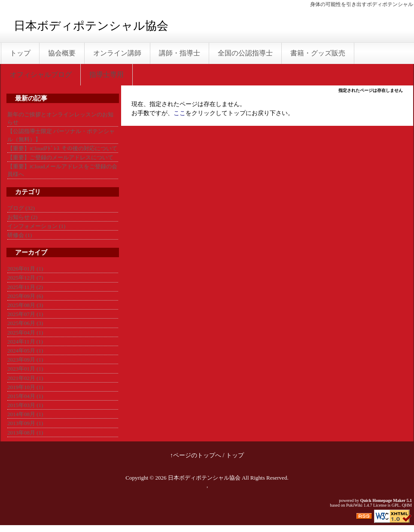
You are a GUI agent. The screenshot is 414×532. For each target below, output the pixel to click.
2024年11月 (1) (25, 342)
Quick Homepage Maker (383, 500)
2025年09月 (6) (25, 296)
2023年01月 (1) (25, 369)
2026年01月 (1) (25, 269)
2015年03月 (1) (25, 405)
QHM (407, 505)
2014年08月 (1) (25, 414)
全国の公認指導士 (245, 53)
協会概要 (62, 53)
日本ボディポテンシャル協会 (91, 26)
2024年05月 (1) (25, 351)
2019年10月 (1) (25, 387)
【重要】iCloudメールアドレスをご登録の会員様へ (62, 170)
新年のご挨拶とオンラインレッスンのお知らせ (60, 118)
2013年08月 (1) (25, 433)
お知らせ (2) (22, 217)
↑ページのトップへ (196, 455)
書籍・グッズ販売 (318, 53)
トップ (20, 53)
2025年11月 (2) (25, 287)
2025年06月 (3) (25, 323)
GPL (396, 505)
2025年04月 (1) (25, 333)
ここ (180, 113)
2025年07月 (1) (25, 314)
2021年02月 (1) (25, 378)
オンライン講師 (117, 53)
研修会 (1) (20, 235)
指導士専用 (107, 74)
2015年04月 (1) (25, 396)
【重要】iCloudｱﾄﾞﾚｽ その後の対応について (62, 148)
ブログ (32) (21, 208)
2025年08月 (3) (25, 305)
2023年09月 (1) (25, 360)
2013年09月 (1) (25, 423)
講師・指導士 (180, 53)
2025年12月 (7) (25, 278)
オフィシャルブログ (41, 74)
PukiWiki (354, 505)
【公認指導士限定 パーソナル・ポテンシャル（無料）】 (61, 135)
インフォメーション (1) (36, 226)
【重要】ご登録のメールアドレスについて (60, 157)
